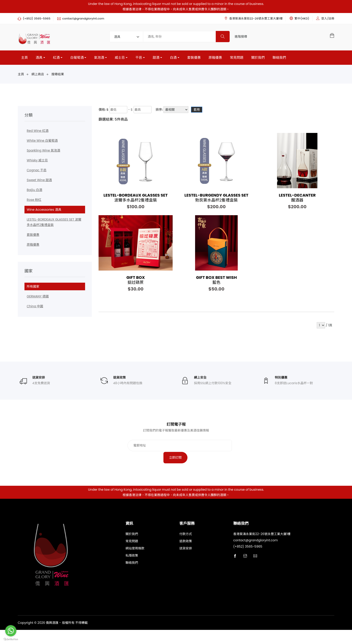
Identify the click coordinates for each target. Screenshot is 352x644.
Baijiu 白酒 (34, 191)
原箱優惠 (215, 59)
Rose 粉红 (34, 201)
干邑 (139, 59)
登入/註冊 (328, 18)
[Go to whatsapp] (11, 631)
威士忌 (120, 59)
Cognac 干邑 (37, 171)
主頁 (24, 59)
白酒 (173, 59)
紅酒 (56, 59)
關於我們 (258, 59)
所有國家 (33, 288)
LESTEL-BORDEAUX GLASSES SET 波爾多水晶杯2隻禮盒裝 (54, 223)
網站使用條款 (135, 564)
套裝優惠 (194, 59)
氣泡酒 (99, 59)
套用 (197, 111)
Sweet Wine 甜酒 (39, 181)
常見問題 (237, 59)
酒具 (39, 59)
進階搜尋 (241, 37)
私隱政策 (132, 571)
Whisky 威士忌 (37, 162)
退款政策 (186, 557)
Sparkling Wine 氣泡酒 (43, 152)
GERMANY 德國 (38, 298)
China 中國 (35, 308)
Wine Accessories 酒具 (44, 211)
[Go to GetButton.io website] (11, 639)
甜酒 (156, 59)
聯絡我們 (279, 59)
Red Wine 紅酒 (38, 132)
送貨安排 (186, 564)
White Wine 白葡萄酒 (42, 142)
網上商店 (38, 76)
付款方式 (186, 549)
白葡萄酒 (77, 59)
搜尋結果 (58, 76)
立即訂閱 (229, 471)
